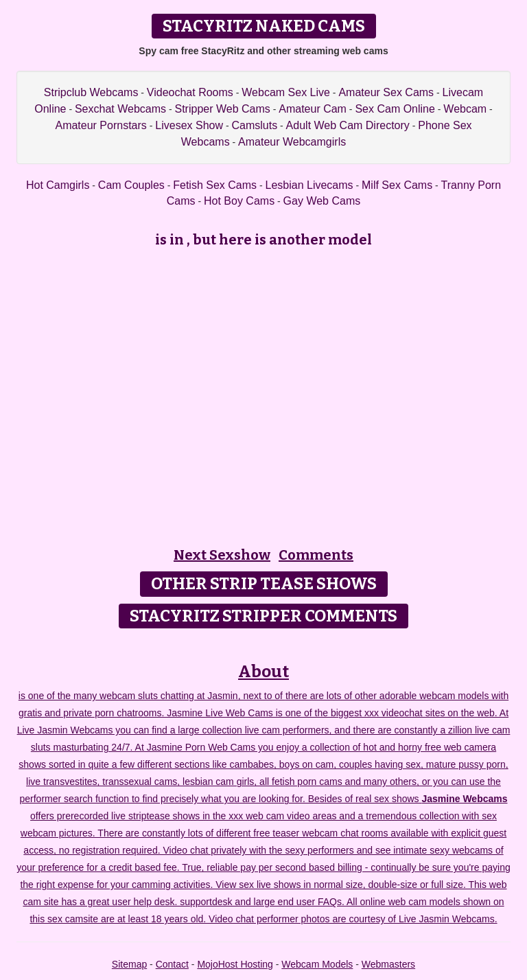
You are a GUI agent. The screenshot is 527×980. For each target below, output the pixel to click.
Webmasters (388, 964)
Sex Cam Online (395, 109)
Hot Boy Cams (239, 201)
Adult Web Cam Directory (348, 125)
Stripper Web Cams (222, 109)
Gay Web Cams (322, 201)
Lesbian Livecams (309, 185)
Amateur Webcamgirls (292, 142)
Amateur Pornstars (101, 125)
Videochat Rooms (190, 92)
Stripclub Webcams (91, 92)
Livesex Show (189, 125)
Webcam (465, 109)
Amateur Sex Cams (386, 92)
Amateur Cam (313, 109)
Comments (316, 555)
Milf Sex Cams (397, 185)
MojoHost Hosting (235, 964)
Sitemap (129, 964)
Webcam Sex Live (286, 92)
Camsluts (254, 125)
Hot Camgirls (58, 185)
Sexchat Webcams (120, 109)
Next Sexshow (222, 555)
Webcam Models (317, 964)
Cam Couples (131, 185)
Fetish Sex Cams (215, 185)
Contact (172, 964)
